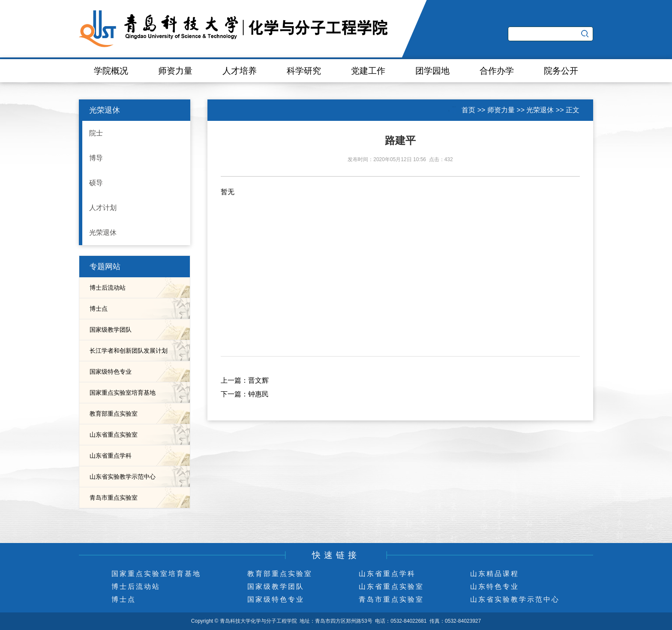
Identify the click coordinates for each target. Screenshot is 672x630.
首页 (468, 110)
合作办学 (497, 71)
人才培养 (240, 71)
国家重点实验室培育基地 (123, 393)
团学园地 (432, 71)
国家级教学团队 (111, 330)
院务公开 (561, 71)
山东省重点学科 (111, 456)
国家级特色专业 (111, 372)
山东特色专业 (495, 586)
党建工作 (368, 71)
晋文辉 (258, 380)
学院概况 (111, 71)
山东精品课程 (495, 574)
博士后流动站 (108, 288)
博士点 (99, 309)
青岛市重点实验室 (114, 498)
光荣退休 (540, 110)
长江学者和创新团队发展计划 (129, 351)
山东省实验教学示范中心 (123, 477)
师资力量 (175, 71)
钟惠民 (258, 394)
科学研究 (304, 71)
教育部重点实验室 (114, 414)
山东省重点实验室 (114, 435)
